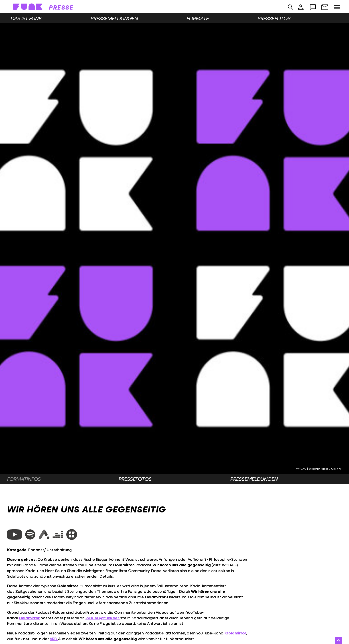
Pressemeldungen (114, 18)
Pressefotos (274, 18)
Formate (198, 18)
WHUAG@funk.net (103, 618)
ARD (54, 639)
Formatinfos (24, 479)
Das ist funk (26, 18)
